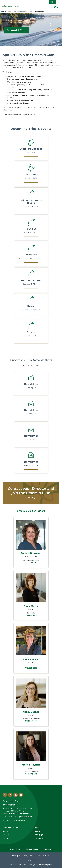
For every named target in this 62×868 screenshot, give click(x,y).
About (5, 831)
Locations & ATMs (10, 828)
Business (38, 831)
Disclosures (49, 849)
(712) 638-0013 (31, 615)
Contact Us (7, 838)
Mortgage (39, 835)
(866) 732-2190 (9, 805)
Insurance (39, 838)
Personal (38, 828)
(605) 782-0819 (31, 774)
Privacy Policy (14, 849)
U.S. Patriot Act (32, 849)
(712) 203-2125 (31, 562)
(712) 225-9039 (31, 668)
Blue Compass (45, 865)
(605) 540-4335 (31, 721)
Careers (6, 835)
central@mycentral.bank (19, 813)
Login (52, 2)
